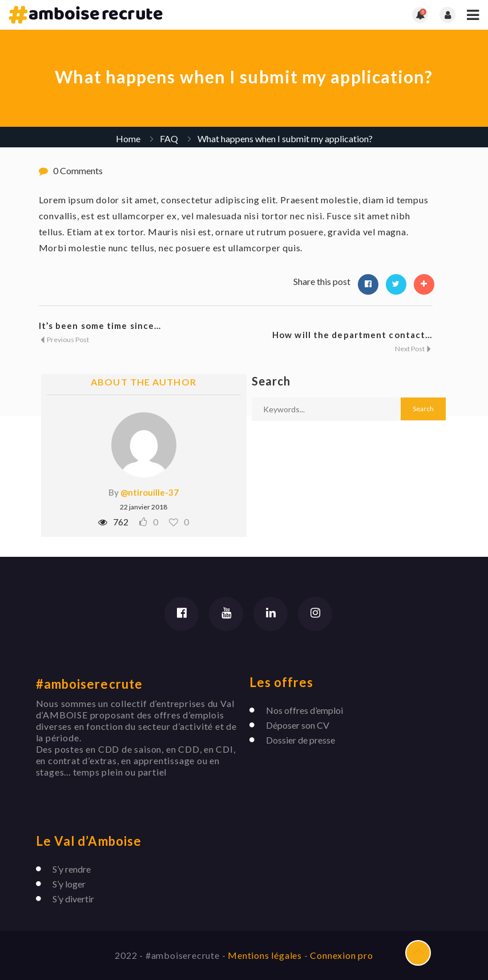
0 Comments (78, 170)
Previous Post (64, 340)
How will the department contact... (352, 335)
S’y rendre (72, 869)
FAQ (169, 138)
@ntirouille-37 (150, 492)
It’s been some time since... (100, 326)
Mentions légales (266, 955)
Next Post (414, 349)
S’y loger (69, 884)
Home (128, 138)
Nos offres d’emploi (305, 710)
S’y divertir (73, 899)
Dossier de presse (301, 740)
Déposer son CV (298, 725)
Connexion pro (341, 955)
